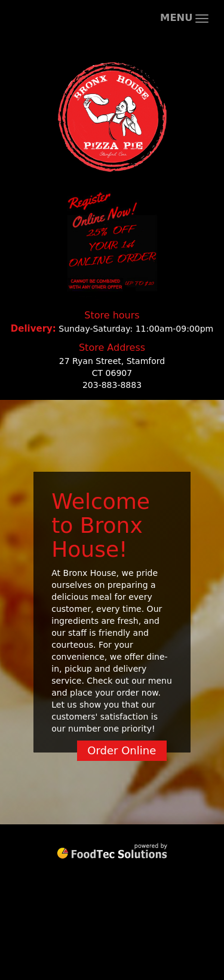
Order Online (122, 750)
